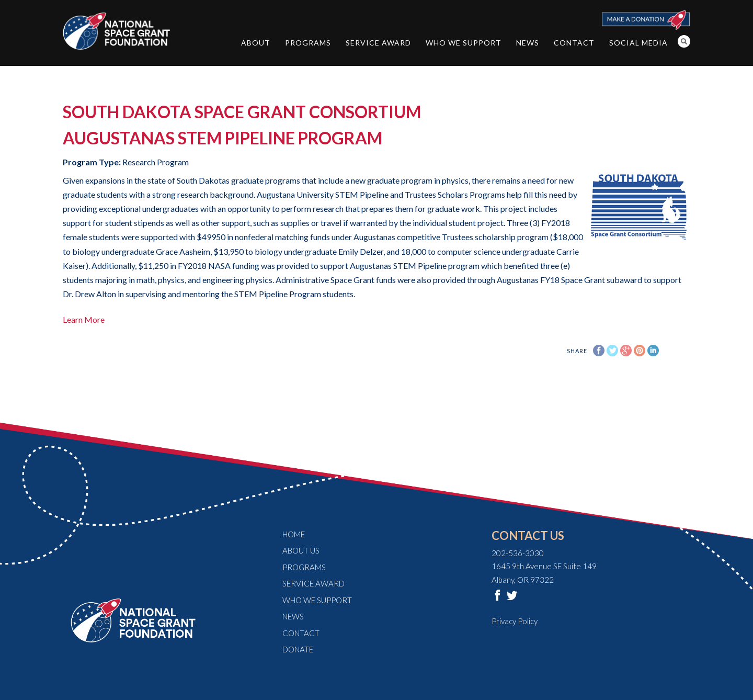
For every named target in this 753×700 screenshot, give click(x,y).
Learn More (84, 319)
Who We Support (464, 43)
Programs (308, 43)
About (256, 43)
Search (684, 41)
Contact (574, 43)
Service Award (378, 43)
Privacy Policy (515, 621)
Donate (298, 649)
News (528, 43)
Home (294, 534)
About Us (301, 550)
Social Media (638, 43)
